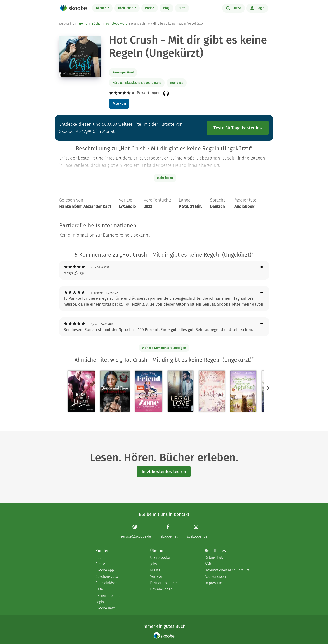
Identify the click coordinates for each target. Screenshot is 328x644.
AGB (208, 564)
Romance (177, 83)
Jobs (153, 564)
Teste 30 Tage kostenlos (238, 128)
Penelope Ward (117, 24)
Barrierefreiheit (108, 596)
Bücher (101, 8)
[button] (268, 388)
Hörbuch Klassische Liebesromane (137, 83)
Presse (155, 570)
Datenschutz (214, 558)
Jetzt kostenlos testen (164, 472)
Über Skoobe (160, 558)
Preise (150, 8)
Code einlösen (107, 583)
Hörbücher (126, 8)
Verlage (156, 577)
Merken (119, 104)
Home (83, 24)
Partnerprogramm (164, 583)
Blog (166, 8)
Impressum (213, 583)
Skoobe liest (105, 608)
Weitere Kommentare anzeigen (164, 348)
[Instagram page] (197, 531)
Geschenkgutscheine (111, 577)
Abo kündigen (215, 577)
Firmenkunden (161, 589)
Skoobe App (105, 570)
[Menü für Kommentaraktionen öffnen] (262, 267)
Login (257, 8)
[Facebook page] (169, 531)
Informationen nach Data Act (227, 570)
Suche (233, 8)
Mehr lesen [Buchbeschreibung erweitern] (165, 178)
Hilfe (182, 8)
